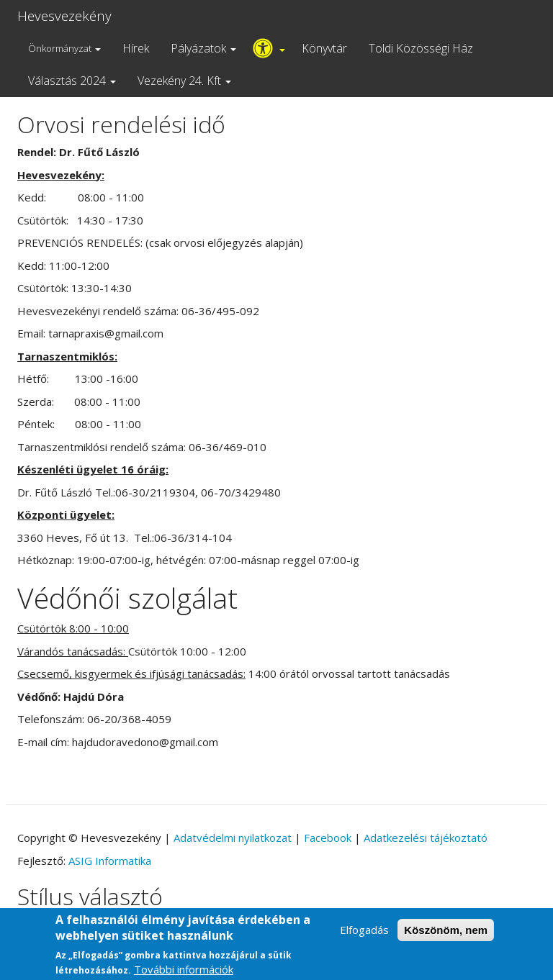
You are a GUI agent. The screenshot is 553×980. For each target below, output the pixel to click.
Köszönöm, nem (446, 936)
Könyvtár (324, 48)
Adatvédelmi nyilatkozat (233, 838)
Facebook (328, 838)
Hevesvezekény (64, 16)
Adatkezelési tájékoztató (426, 838)
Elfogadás (364, 935)
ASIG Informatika (110, 861)
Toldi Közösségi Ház (421, 48)
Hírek (136, 48)
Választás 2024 (72, 81)
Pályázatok (203, 48)
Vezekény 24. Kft (184, 81)
